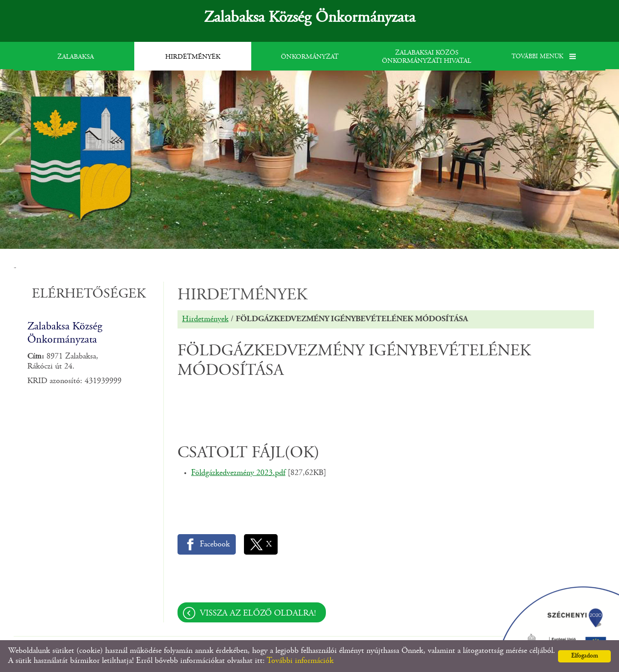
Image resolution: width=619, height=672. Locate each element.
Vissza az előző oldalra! (258, 614)
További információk (300, 661)
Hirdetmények (205, 319)
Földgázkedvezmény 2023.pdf (238, 473)
